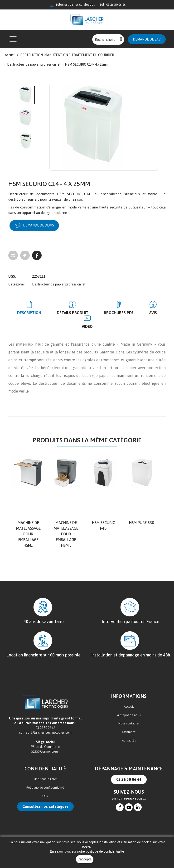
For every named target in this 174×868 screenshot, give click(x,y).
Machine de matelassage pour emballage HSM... (28, 533)
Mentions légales (45, 779)
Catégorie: (16, 284)
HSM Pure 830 (142, 522)
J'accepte (85, 859)
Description (29, 312)
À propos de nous (129, 715)
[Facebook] (37, 255)
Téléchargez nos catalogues (72, 5)
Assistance (129, 732)
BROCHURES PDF (119, 312)
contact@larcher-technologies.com (45, 732)
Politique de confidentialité (45, 787)
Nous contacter (129, 723)
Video (87, 326)
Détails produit (73, 312)
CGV (45, 796)
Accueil (129, 706)
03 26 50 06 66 (129, 779)
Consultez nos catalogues (45, 806)
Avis (153, 312)
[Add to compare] (13, 255)
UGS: (12, 276)
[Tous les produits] (25, 255)
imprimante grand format (62, 718)
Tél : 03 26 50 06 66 (113, 5)
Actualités (129, 740)
